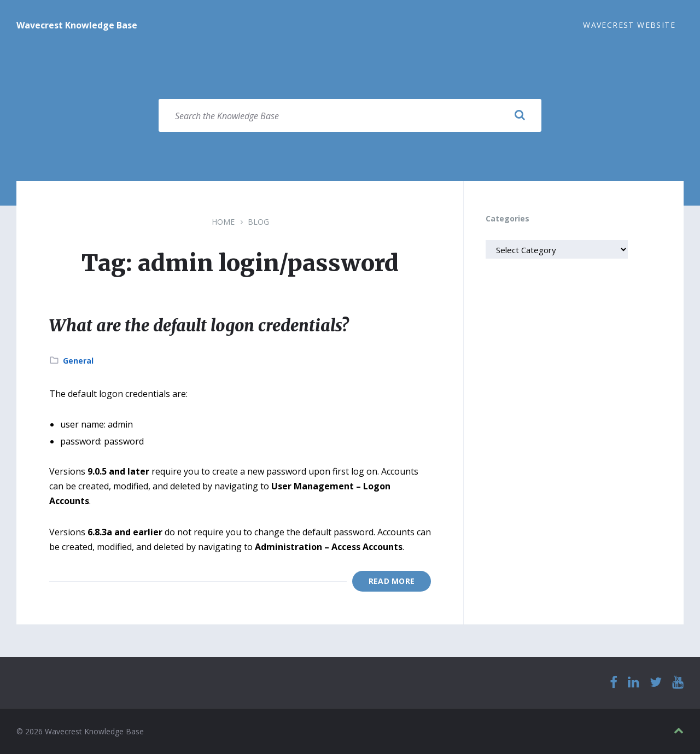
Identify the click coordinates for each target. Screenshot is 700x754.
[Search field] (350, 115)
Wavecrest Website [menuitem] (629, 25)
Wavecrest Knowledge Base (77, 25)
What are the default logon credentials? (199, 325)
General (78, 361)
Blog (258, 222)
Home (223, 222)
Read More (392, 581)
